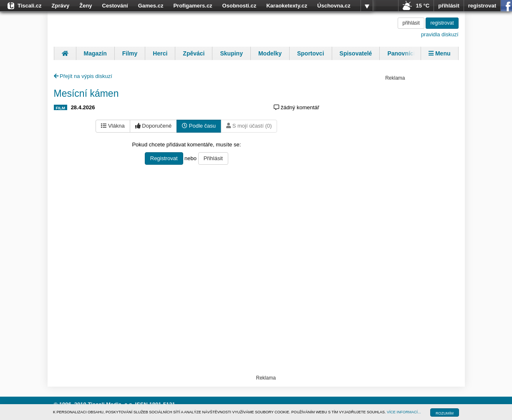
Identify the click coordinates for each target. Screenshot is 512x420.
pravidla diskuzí (440, 34)
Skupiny (231, 53)
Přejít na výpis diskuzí (83, 76)
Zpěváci (194, 53)
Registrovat (164, 158)
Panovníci (401, 53)
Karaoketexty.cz (287, 6)
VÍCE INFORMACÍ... (404, 412)
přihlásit (449, 6)
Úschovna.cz (334, 6)
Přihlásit (213, 158)
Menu (439, 53)
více (367, 6)
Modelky (270, 53)
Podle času (199, 126)
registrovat (482, 6)
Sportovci (311, 53)
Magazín (95, 53)
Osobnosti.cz (240, 6)
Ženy (86, 6)
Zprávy (61, 6)
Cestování (115, 6)
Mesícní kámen (86, 93)
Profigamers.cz (193, 6)
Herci (160, 53)
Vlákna (113, 126)
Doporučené (153, 126)
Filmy (130, 53)
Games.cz (151, 6)
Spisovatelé (356, 53)
